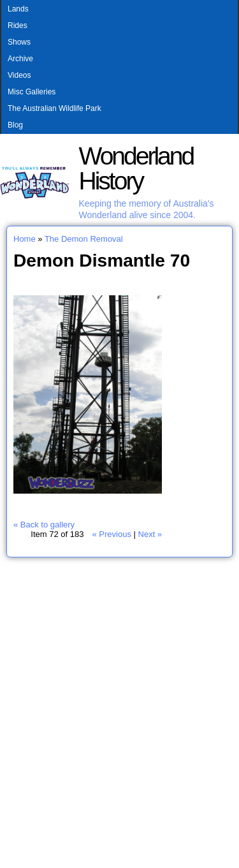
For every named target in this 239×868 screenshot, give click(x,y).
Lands (18, 9)
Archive (20, 59)
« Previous (111, 534)
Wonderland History (136, 168)
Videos (19, 75)
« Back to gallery (44, 525)
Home (25, 239)
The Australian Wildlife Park (54, 108)
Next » (150, 534)
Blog (15, 125)
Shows (19, 42)
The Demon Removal (84, 239)
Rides (18, 26)
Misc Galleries (32, 92)
